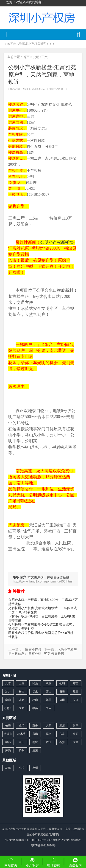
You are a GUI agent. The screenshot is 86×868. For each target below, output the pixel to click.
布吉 (76, 683)
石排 (62, 742)
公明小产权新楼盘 (41, 104)
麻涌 (8, 750)
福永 (35, 692)
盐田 (62, 700)
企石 (76, 734)
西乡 (49, 692)
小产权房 (32, 862)
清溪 (35, 750)
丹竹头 (8, 708)
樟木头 (22, 734)
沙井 (8, 692)
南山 (8, 700)
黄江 (49, 742)
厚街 (49, 734)
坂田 (76, 692)
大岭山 (8, 734)
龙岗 (22, 700)
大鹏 (22, 708)
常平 (76, 726)
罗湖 (76, 700)
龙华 (8, 683)
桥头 (22, 750)
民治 (35, 683)
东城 (76, 742)
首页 (26, 57)
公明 (36, 57)
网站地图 (76, 840)
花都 (8, 768)
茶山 (22, 742)
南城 (35, 742)
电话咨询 (54, 862)
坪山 (35, 700)
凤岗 (35, 734)
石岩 (62, 692)
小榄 (22, 768)
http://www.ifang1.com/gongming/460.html (43, 581)
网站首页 (11, 862)
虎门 (22, 726)
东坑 (62, 734)
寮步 (35, 726)
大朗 (49, 726)
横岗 (35, 708)
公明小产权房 (56, 89)
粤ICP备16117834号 (43, 845)
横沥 (8, 742)
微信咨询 (75, 863)
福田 (49, 700)
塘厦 (62, 726)
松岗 (22, 692)
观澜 (49, 683)
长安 (8, 726)
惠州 (35, 768)
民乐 (49, 708)
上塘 (22, 683)
